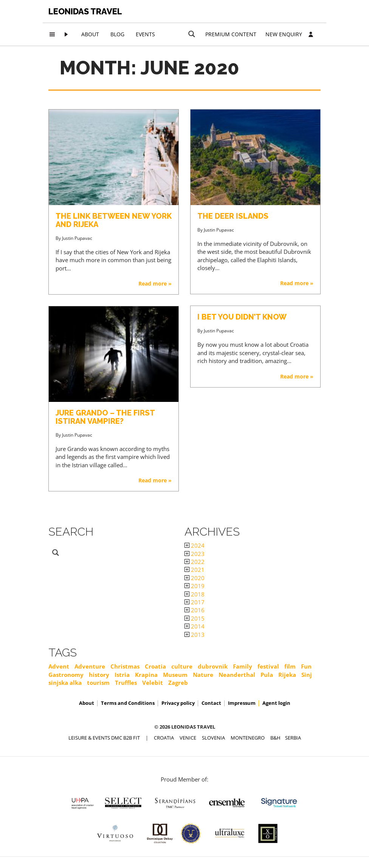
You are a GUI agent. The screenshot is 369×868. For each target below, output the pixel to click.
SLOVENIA (213, 738)
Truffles (126, 683)
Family (243, 666)
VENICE (188, 738)
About (90, 34)
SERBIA (293, 738)
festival (268, 666)
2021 (195, 570)
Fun (306, 666)
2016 (195, 610)
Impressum (242, 703)
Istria (122, 675)
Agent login (276, 703)
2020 (195, 578)
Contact (211, 703)
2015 (195, 618)
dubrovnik (213, 666)
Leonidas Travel (85, 11)
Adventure (90, 666)
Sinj (307, 675)
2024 (195, 545)
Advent (59, 666)
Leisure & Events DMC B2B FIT (104, 738)
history (99, 675)
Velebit (153, 683)
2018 (195, 594)
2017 (195, 602)
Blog (117, 34)
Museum (175, 675)
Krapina (146, 675)
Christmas (125, 666)
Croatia (155, 666)
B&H (275, 738)
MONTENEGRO (248, 738)
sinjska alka (65, 683)
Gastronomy (66, 675)
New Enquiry (284, 34)
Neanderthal (237, 675)
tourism (98, 683)
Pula (267, 675)
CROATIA (164, 738)
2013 (195, 635)
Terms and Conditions (128, 703)
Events (145, 34)
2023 (195, 554)
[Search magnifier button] (192, 34)
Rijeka (287, 675)
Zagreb (178, 683)
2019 (195, 586)
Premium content (231, 34)
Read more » (155, 283)
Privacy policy (178, 703)
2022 (195, 562)
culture (182, 666)
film (290, 666)
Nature (203, 675)
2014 (195, 626)
